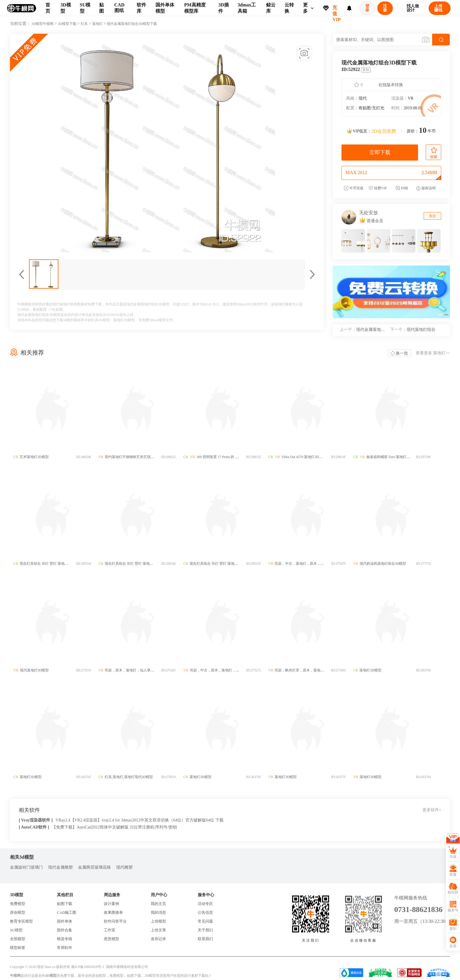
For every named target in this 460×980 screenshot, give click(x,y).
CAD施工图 (67, 912)
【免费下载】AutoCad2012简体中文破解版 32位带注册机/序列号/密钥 (114, 827)
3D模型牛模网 (43, 24)
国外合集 (65, 930)
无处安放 (368, 213)
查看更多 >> (433, 353)
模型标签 (18, 948)
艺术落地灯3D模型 (34, 457)
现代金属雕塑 (60, 867)
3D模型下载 (67, 24)
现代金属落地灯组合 (365, 330)
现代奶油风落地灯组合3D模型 (399, 564)
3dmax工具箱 (247, 8)
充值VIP (336, 11)
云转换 (289, 8)
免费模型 (18, 904)
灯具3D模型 (100, 320)
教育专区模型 (21, 921)
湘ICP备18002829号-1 (88, 967)
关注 (432, 216)
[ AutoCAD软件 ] (34, 827)
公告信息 (205, 912)
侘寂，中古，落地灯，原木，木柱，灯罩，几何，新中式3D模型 (336, 564)
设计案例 (111, 904)
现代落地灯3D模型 (34, 670)
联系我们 (205, 939)
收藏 (434, 153)
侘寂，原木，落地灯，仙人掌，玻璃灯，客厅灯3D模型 (152, 670)
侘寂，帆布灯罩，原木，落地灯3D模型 (317, 670)
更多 (309, 8)
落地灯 (97, 24)
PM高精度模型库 (195, 8)
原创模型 (18, 912)
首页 (48, 8)
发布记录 (158, 939)
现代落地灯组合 (413, 330)
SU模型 (85, 8)
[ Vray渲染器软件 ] (36, 820)
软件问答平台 (115, 921)
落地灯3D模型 (124, 320)
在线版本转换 (391, 85)
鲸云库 (271, 8)
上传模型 (158, 921)
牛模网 (15, 976)
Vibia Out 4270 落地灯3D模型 (316, 457)
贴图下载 (65, 904)
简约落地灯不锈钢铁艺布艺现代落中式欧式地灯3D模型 (152, 457)
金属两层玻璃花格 (94, 867)
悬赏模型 (111, 939)
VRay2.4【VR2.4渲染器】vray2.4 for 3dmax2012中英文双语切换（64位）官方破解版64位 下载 (139, 820)
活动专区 (205, 904)
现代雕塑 (124, 867)
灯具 (84, 24)
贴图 (102, 8)
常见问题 (205, 921)
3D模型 (66, 8)
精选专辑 (65, 939)
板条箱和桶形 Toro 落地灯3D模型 (408, 457)
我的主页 (158, 904)
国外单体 (65, 921)
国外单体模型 (165, 8)
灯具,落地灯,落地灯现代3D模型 (133, 777)
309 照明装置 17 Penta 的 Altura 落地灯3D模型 (240, 457)
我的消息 (158, 912)
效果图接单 (113, 912)
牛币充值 (354, 188)
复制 (366, 70)
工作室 (110, 930)
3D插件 (224, 8)
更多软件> (432, 810)
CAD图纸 (120, 8)
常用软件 (65, 948)
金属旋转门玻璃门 (26, 867)
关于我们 (205, 930)
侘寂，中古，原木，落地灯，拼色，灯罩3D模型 (235, 670)
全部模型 (18, 939)
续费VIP (378, 188)
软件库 (141, 8)
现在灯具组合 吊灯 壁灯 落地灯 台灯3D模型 (54, 564)
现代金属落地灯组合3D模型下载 (132, 24)
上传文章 (158, 930)
